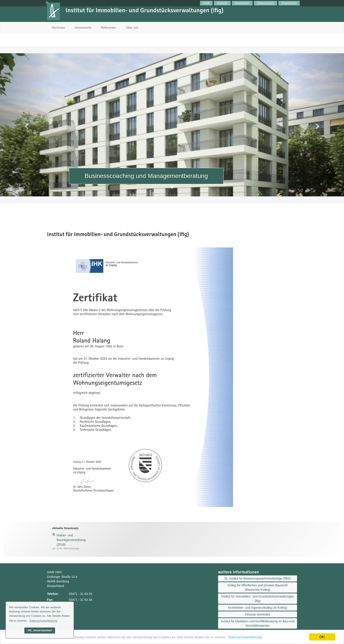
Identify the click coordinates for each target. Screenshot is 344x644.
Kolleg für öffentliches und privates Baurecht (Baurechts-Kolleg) (258, 587)
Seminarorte (83, 28)
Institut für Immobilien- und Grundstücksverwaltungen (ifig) (258, 599)
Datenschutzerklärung (245, 638)
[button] (26, 125)
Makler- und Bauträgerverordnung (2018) (71, 540)
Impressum (289, 3)
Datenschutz (265, 3)
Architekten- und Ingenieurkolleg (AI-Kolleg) (258, 608)
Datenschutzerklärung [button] (43, 621)
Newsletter (242, 3)
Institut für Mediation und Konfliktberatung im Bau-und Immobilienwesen (258, 623)
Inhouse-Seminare (258, 614)
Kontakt (222, 3)
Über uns (132, 28)
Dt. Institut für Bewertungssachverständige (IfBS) (258, 578)
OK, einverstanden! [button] (40, 630)
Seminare (58, 28)
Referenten (108, 28)
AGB (206, 3)
